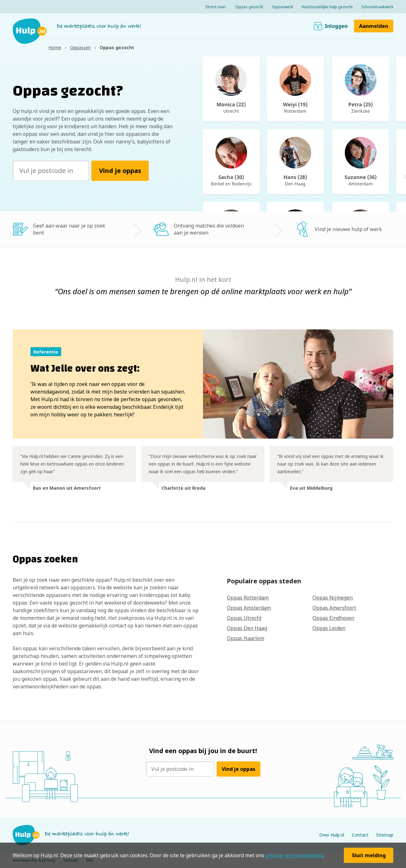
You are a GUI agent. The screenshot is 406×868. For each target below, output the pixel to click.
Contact (360, 835)
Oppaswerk (282, 7)
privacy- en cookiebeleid (294, 855)
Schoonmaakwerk (377, 7)
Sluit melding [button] (369, 855)
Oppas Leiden (329, 628)
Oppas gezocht (249, 7)
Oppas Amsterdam (249, 608)
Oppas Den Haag (247, 628)
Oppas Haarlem (246, 638)
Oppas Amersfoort (334, 608)
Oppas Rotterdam (248, 598)
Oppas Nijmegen (333, 598)
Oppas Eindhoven (333, 618)
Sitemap (385, 835)
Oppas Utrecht (244, 618)
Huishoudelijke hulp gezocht (327, 7)
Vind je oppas (120, 171)
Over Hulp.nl (332, 835)
